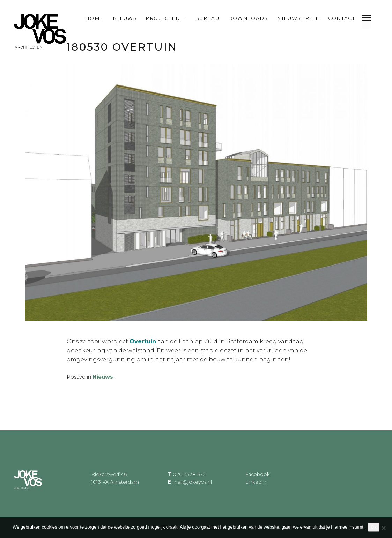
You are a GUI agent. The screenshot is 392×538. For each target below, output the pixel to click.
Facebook (258, 474)
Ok (374, 527)
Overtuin (143, 341)
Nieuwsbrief (298, 18)
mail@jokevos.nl (192, 482)
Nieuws (125, 18)
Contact (342, 18)
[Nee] (383, 528)
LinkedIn (256, 482)
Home (94, 18)
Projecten (163, 18)
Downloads (248, 18)
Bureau (207, 18)
